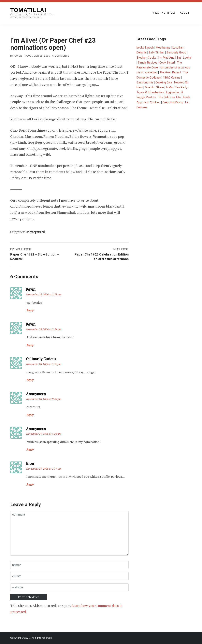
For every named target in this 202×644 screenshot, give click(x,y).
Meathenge (163, 48)
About (185, 13)
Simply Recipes (148, 63)
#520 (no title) (164, 13)
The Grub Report (170, 73)
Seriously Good (176, 53)
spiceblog (151, 73)
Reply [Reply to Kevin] (30, 310)
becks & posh (145, 48)
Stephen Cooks (146, 58)
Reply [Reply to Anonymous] (30, 415)
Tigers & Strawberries (150, 92)
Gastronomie (145, 83)
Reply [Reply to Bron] (30, 484)
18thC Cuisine (172, 78)
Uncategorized (35, 232)
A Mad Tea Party (177, 88)
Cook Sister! (167, 63)
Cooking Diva (164, 83)
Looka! (187, 58)
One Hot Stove (154, 88)
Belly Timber (157, 53)
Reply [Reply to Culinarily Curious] (30, 380)
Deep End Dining (173, 102)
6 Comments (61, 56)
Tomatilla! (28, 10)
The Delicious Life (170, 97)
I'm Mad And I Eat (170, 58)
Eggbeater (173, 92)
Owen (18, 56)
